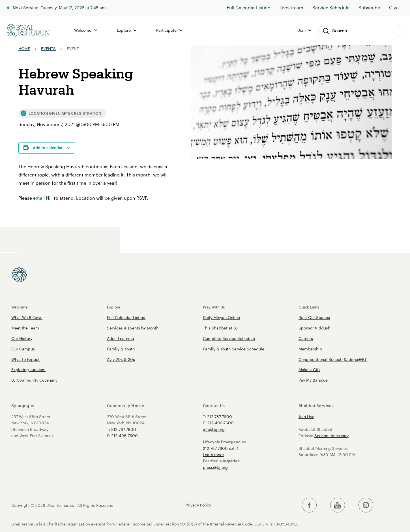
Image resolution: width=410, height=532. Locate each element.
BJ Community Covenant (34, 380)
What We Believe (27, 317)
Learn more (213, 455)
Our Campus (23, 349)
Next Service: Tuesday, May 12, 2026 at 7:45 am (63, 8)
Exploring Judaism (28, 370)
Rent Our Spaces (314, 317)
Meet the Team (25, 328)
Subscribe (369, 8)
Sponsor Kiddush (314, 328)
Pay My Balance (313, 380)
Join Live (306, 417)
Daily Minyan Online (221, 317)
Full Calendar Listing (249, 8)
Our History (22, 338)
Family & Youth (121, 349)
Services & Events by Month (133, 328)
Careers (306, 338)
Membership (310, 349)
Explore (127, 30)
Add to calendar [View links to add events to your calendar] (48, 148)
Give (394, 8)
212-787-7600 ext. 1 (221, 448)
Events (48, 49)
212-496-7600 (124, 436)
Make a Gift (309, 370)
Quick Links (309, 307)
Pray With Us (214, 307)
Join (305, 30)
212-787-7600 (124, 429)
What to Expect (25, 359)
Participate (169, 30)
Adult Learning (121, 338)
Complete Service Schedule (229, 338)
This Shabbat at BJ (220, 328)
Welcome (86, 30)
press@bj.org (215, 467)
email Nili (43, 198)
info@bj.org (214, 429)
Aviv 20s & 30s (121, 359)
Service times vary (331, 436)
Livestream (291, 8)
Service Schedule (331, 8)
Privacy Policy (198, 505)
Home (24, 49)
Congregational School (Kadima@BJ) (333, 359)
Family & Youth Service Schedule (234, 349)
